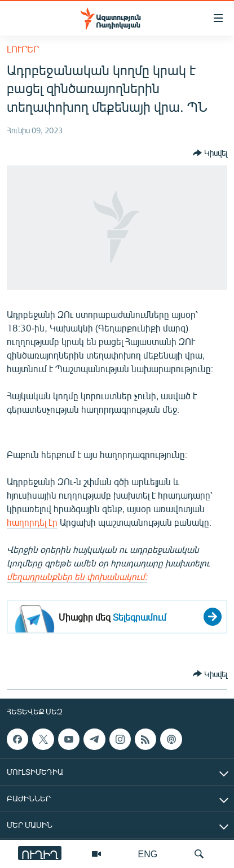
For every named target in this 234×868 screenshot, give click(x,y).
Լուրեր (23, 49)
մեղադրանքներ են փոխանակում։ (77, 576)
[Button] (210, 153)
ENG (148, 854)
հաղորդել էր (32, 522)
